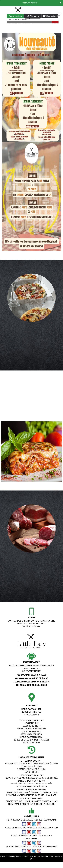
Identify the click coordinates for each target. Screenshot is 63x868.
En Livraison (15, 16)
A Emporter (33, 16)
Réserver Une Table (50, 16)
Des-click (44, 857)
